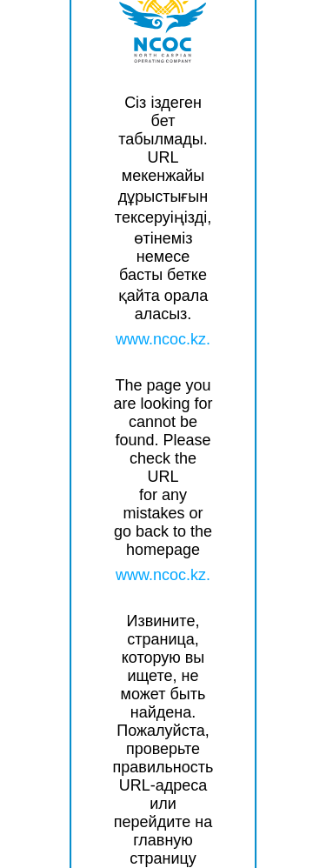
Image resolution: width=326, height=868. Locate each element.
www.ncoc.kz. (163, 339)
